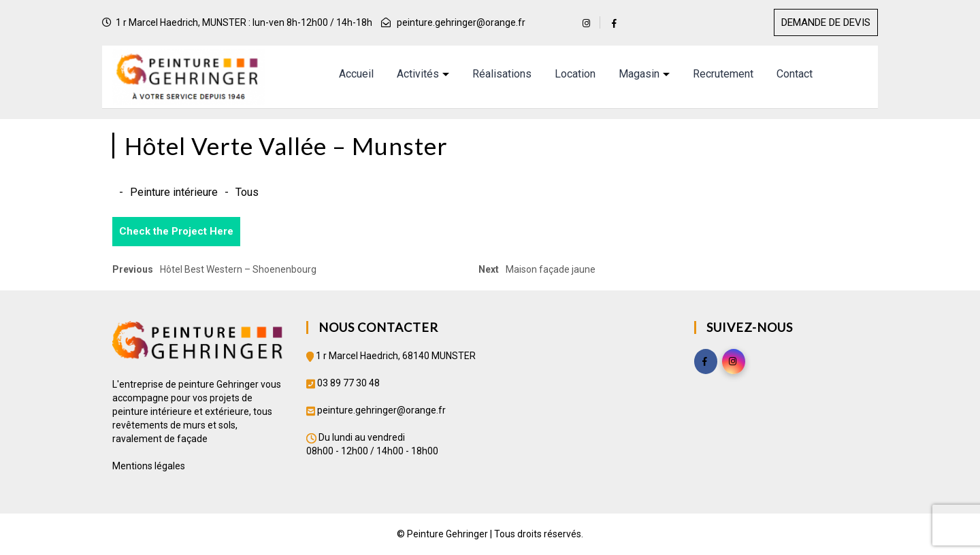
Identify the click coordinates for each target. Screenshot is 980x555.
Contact (795, 74)
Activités (418, 74)
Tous (247, 192)
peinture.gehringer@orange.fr (461, 22)
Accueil (356, 74)
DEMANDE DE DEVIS (826, 22)
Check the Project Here (176, 231)
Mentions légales (149, 466)
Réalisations (502, 74)
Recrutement (723, 74)
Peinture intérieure (174, 192)
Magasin (639, 74)
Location (575, 74)
